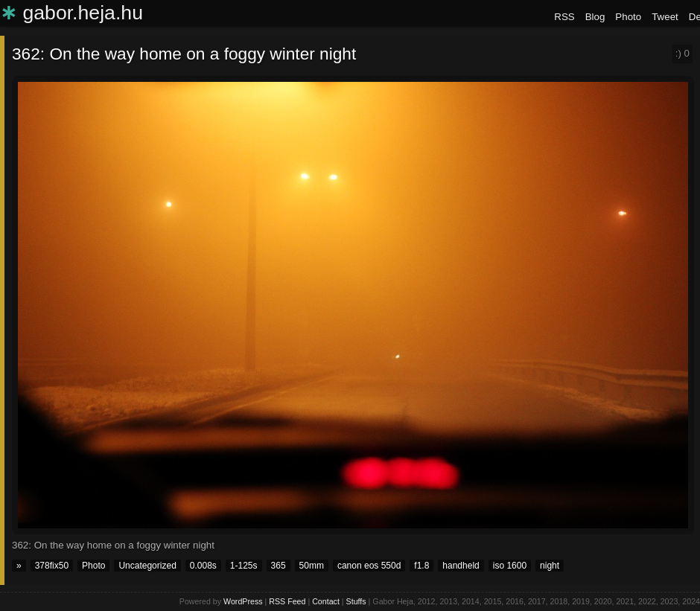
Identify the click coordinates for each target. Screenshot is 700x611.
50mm (312, 566)
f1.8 (421, 566)
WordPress (243, 601)
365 (279, 566)
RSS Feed (287, 601)
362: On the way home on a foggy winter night (184, 54)
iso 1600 (510, 566)
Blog (595, 17)
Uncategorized (147, 566)
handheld (461, 566)
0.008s (203, 566)
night (550, 566)
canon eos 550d (369, 566)
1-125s (244, 566)
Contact (326, 601)
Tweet (665, 17)
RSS (564, 17)
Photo (628, 17)
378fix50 (52, 566)
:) (682, 53)
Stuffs (356, 601)
